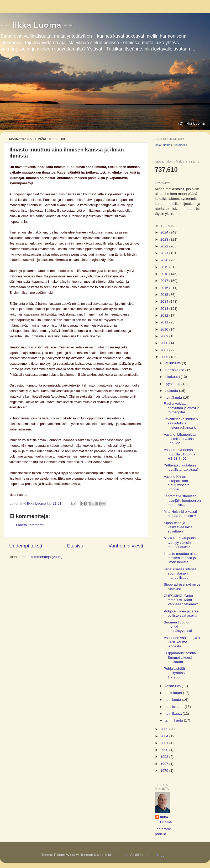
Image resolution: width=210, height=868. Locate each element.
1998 (165, 757)
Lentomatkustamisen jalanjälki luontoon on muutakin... (182, 500)
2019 (165, 267)
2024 (165, 232)
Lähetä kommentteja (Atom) (41, 557)
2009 (165, 336)
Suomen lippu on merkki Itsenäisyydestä (178, 626)
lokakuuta (173, 377)
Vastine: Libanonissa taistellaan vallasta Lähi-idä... (180, 439)
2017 (165, 281)
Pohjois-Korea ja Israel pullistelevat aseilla (182, 613)
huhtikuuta (173, 700)
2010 (165, 329)
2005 (165, 729)
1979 (165, 771)
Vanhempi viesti (126, 546)
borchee (122, 855)
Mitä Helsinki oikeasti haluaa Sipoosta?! (180, 514)
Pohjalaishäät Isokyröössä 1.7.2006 (175, 673)
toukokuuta (174, 693)
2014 (165, 301)
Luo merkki (180, 145)
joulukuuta (173, 363)
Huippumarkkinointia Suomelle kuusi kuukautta (180, 657)
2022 (165, 246)
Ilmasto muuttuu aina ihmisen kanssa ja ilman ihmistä (180, 558)
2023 (165, 239)
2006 (165, 357)
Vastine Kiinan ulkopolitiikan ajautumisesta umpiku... (177, 483)
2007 (165, 350)
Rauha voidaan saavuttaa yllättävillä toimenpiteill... (182, 408)
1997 (165, 764)
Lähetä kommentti (30, 525)
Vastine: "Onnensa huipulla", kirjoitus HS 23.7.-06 (180, 454)
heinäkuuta (174, 397)
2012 (165, 315)
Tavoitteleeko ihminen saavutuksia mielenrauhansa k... (181, 423)
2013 (165, 309)
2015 (165, 295)
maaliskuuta (175, 707)
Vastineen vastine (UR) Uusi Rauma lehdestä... (182, 642)
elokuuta (172, 391)
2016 (165, 288)
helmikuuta (174, 714)
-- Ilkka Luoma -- (36, 25)
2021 (165, 253)
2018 (165, 274)
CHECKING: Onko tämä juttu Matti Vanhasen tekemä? (181, 600)
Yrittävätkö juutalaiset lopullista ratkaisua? (181, 467)
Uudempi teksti (26, 546)
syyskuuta (173, 384)
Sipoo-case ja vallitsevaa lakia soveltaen (178, 527)
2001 (165, 743)
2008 (165, 343)
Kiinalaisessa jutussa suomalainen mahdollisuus (180, 573)
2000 (165, 750)
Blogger (161, 855)
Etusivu (75, 546)
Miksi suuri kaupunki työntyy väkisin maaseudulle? (180, 542)
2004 (165, 736)
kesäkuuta (173, 686)
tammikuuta (174, 720)
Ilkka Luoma (163, 145)
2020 (165, 260)
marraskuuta (175, 370)
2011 (165, 322)
